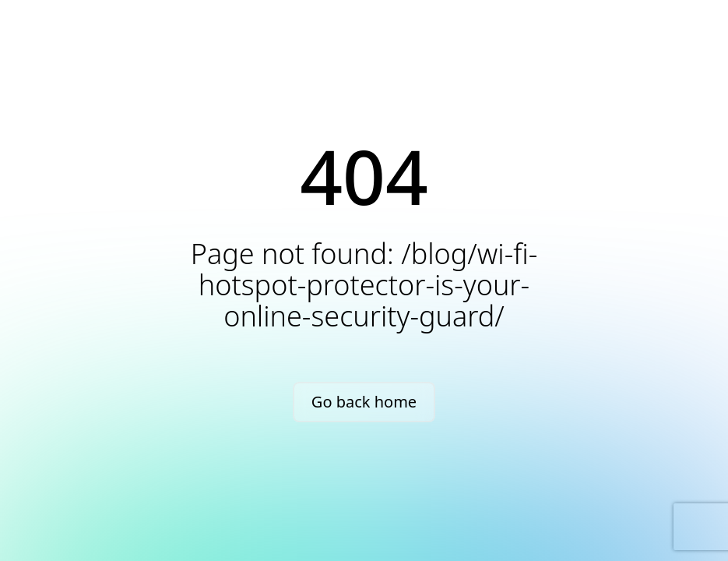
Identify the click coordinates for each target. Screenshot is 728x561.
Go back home (364, 402)
